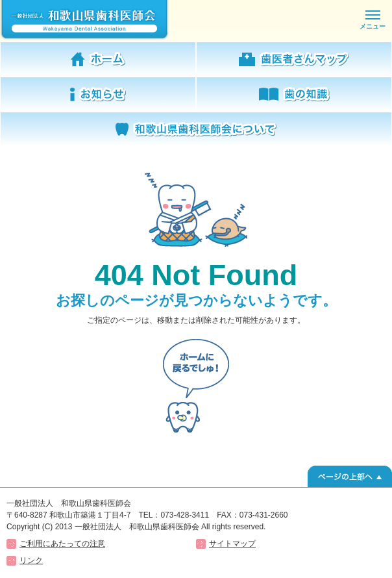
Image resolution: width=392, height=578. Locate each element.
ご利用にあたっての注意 (62, 544)
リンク (31, 560)
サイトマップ (232, 544)
